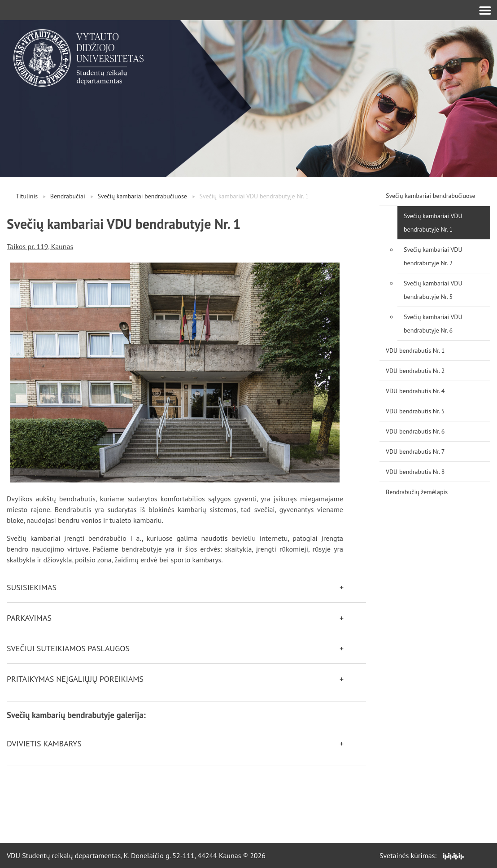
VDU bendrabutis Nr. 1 (415, 351)
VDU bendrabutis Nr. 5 (415, 411)
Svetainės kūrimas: (422, 855)
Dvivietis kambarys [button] (44, 743)
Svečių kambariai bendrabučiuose (142, 196)
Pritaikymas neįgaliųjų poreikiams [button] (75, 679)
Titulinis (27, 196)
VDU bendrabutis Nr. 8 (415, 472)
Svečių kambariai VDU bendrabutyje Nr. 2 (433, 256)
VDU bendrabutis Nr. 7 (415, 452)
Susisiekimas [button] (32, 587)
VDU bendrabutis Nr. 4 (415, 391)
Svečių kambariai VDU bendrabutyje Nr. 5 (433, 290)
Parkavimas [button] (29, 618)
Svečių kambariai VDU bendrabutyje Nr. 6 (433, 324)
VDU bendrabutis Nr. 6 (415, 431)
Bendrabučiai (68, 196)
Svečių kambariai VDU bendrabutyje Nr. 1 (433, 223)
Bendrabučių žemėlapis (417, 492)
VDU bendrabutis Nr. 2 (415, 371)
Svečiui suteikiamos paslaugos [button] (68, 648)
